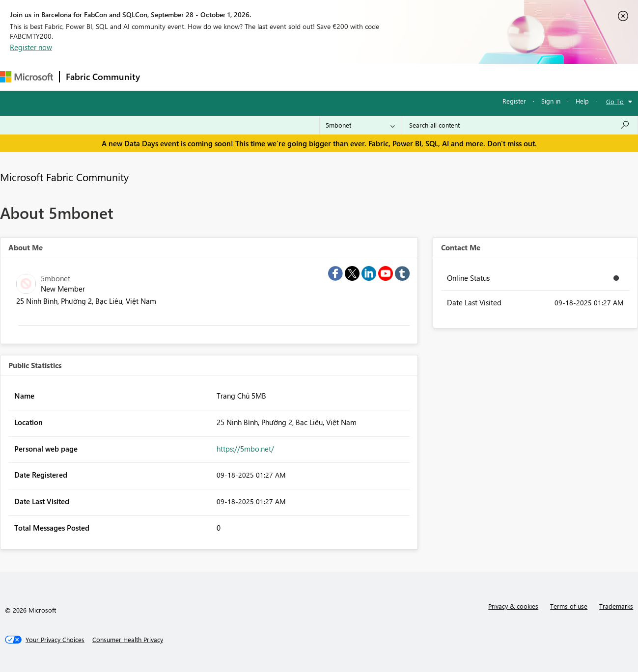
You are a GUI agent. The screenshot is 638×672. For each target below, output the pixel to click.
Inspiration (206, 77)
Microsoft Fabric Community (64, 177)
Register (514, 101)
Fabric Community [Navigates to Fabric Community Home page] (103, 77)
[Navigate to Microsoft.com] (27, 77)
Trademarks (616, 606)
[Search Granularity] (360, 125)
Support (413, 77)
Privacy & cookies (513, 606)
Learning (371, 77)
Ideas (246, 77)
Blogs (333, 77)
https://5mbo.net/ (245, 449)
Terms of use (569, 606)
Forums (162, 77)
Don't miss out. (512, 143)
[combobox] (519, 125)
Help (582, 101)
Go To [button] (615, 101)
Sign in (551, 101)
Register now (31, 47)
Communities (290, 77)
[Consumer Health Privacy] (128, 640)
